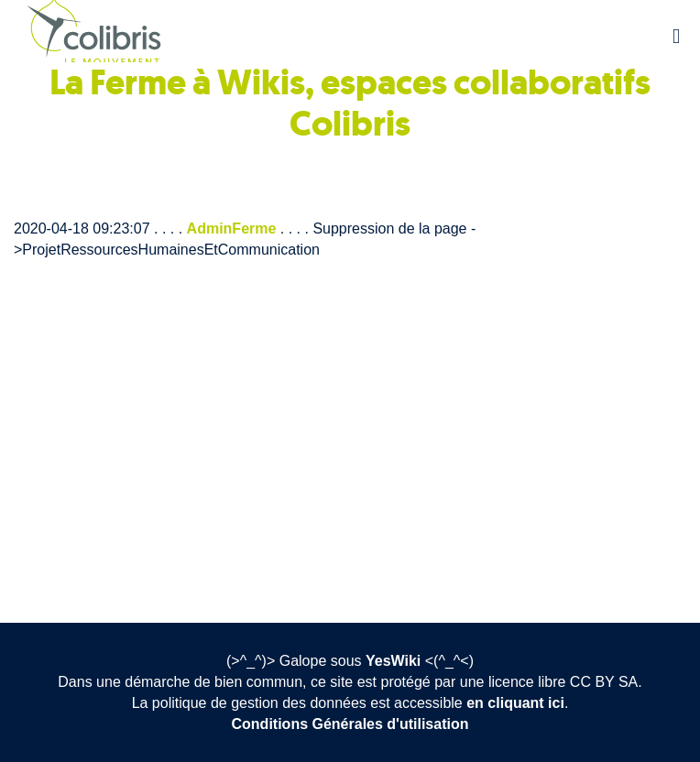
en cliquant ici (515, 703)
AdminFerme (232, 229)
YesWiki (393, 661)
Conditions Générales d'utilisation (350, 724)
